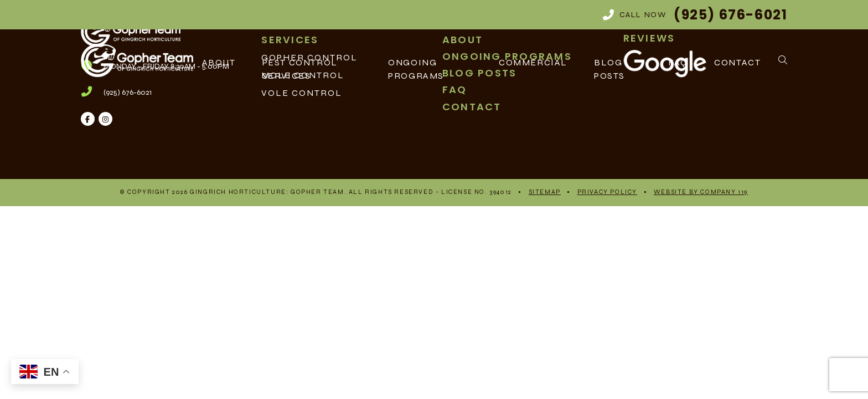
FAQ (678, 62)
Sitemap (545, 192)
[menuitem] (343, 93)
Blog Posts (609, 69)
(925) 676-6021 (128, 92)
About (219, 62)
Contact (737, 62)
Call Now (695, 15)
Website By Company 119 (701, 192)
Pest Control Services (300, 69)
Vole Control (302, 93)
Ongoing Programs (416, 69)
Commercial (533, 62)
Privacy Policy (607, 192)
